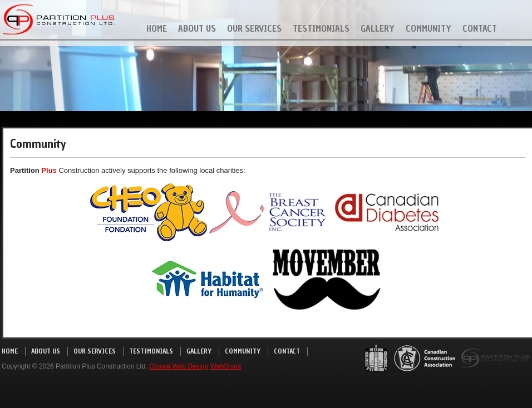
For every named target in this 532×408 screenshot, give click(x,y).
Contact (480, 28)
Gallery (378, 28)
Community (428, 28)
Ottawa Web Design (179, 366)
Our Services (254, 28)
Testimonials (321, 28)
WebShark (226, 366)
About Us (197, 28)
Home (157, 28)
